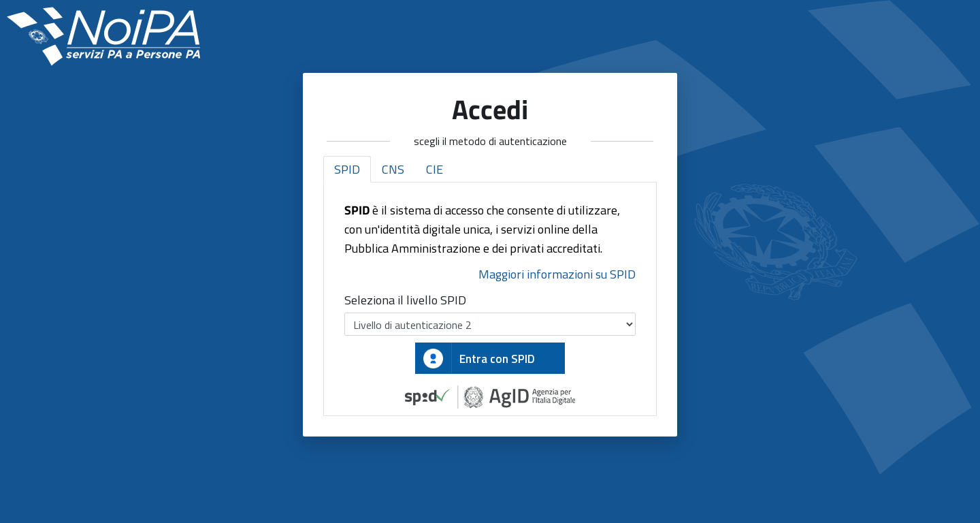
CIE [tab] (435, 169)
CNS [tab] (393, 169)
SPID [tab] (347, 169)
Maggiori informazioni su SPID (557, 274)
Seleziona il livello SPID (405, 300)
